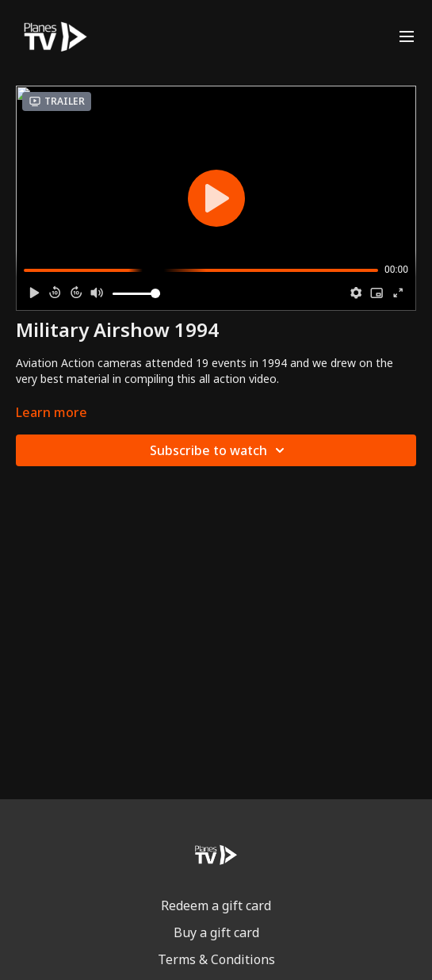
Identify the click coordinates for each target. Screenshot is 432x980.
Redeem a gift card (216, 905)
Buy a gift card (216, 932)
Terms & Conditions (216, 959)
